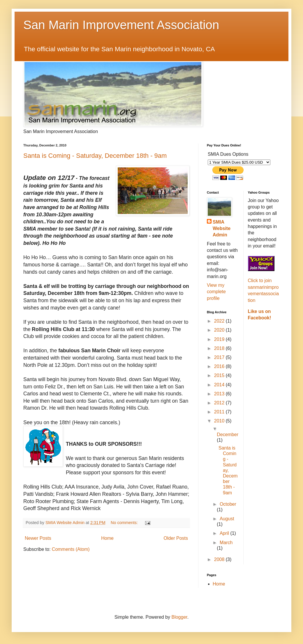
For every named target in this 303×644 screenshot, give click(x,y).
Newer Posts (38, 538)
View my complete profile (216, 292)
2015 (220, 375)
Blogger (179, 617)
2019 (220, 339)
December (228, 435)
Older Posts (176, 538)
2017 (220, 357)
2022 (220, 321)
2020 (220, 330)
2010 (220, 421)
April (225, 533)
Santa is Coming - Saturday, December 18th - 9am (95, 156)
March (226, 543)
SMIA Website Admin (222, 229)
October (228, 504)
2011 (220, 412)
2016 (220, 366)
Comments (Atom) (71, 549)
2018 (220, 348)
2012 (220, 403)
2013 (220, 394)
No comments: (125, 523)
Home (107, 538)
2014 (220, 385)
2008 (220, 559)
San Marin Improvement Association (121, 25)
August (227, 519)
